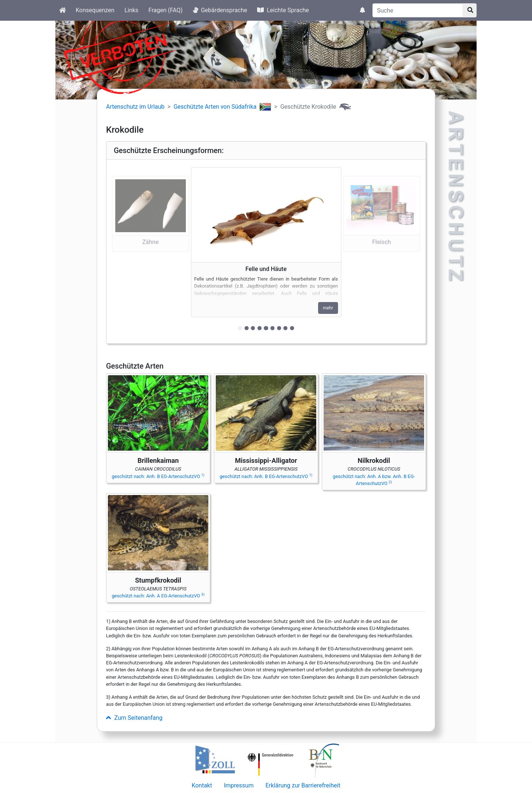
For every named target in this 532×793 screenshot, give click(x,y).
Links (132, 10)
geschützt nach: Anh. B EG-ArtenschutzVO (158, 476)
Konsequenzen (95, 10)
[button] (151, 252)
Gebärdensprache (220, 10)
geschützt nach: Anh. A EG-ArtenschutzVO (158, 596)
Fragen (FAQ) (166, 10)
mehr (328, 308)
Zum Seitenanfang (134, 718)
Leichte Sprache (283, 10)
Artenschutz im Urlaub (135, 107)
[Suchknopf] (470, 10)
